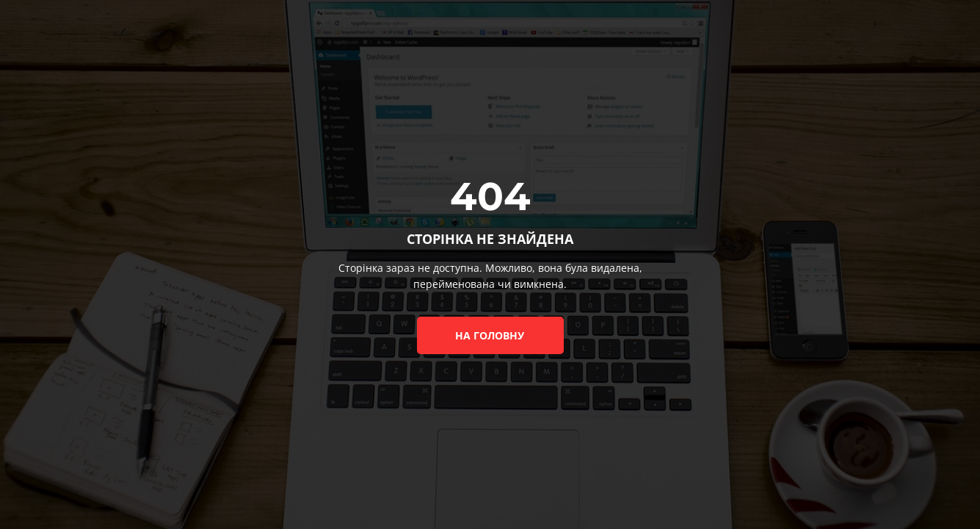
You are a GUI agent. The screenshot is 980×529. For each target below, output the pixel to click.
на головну (490, 335)
